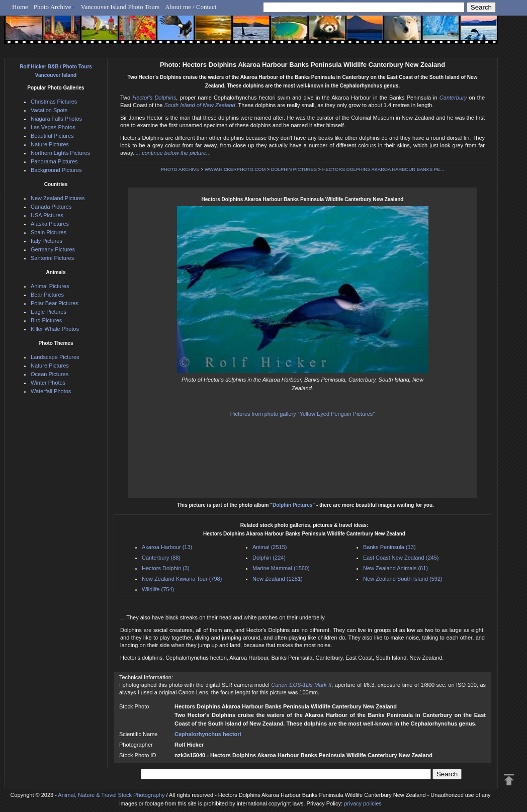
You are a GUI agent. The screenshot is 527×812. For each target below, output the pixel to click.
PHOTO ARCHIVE (180, 169)
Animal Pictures (50, 286)
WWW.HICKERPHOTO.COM (235, 169)
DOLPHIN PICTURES (294, 169)
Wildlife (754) (158, 589)
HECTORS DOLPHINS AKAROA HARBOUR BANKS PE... (383, 169)
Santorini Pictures (52, 258)
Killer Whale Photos (55, 329)
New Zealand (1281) (278, 579)
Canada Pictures (51, 207)
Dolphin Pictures (292, 505)
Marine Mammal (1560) (281, 568)
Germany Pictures (53, 249)
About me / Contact (191, 7)
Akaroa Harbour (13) (167, 547)
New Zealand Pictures (58, 198)
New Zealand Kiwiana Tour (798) (182, 579)
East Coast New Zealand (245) (401, 558)
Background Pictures (56, 170)
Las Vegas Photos (53, 127)
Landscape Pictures (55, 357)
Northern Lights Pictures (60, 153)
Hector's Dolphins (154, 98)
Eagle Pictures (49, 312)
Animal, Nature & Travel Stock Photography (111, 795)
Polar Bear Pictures (55, 303)
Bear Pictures (47, 295)
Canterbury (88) (161, 558)
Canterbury (453, 98)
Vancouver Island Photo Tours (120, 7)
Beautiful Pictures (52, 136)
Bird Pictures (46, 320)
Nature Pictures (50, 144)
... (123, 617)
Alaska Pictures (50, 224)
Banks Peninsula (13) (389, 547)
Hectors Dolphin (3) (166, 568)
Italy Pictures (47, 241)
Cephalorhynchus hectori (208, 734)
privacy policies (363, 803)
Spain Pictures (49, 232)
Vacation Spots (49, 110)
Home (20, 7)
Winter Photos (48, 383)
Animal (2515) (270, 547)
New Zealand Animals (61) (396, 568)
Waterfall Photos (51, 391)
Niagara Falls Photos (56, 119)
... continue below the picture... (173, 153)
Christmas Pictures (54, 102)
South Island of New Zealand (199, 105)
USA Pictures (47, 215)
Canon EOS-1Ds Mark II (301, 685)
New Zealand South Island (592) (403, 579)
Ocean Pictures (50, 374)
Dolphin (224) (269, 558)
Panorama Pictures (54, 161)
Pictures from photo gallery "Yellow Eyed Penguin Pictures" (302, 414)
